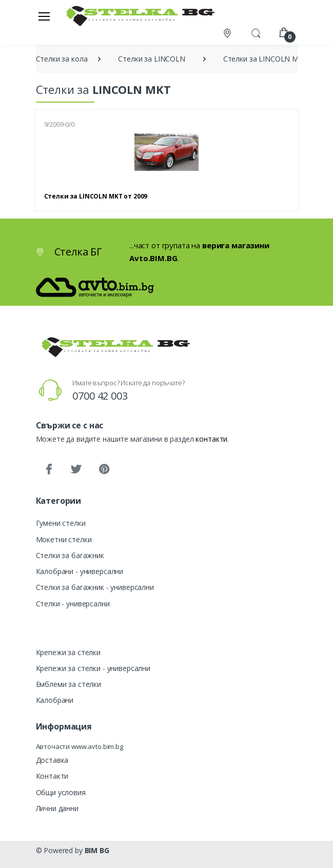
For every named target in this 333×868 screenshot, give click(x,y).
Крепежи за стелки (68, 652)
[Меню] (44, 16)
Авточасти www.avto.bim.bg (80, 746)
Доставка (52, 760)
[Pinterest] (104, 469)
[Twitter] (76, 469)
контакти (211, 439)
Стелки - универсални (73, 604)
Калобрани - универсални (80, 571)
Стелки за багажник (70, 555)
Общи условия (61, 792)
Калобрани (55, 700)
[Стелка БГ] (138, 16)
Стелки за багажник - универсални (95, 587)
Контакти (52, 776)
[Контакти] (228, 33)
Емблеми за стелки (69, 684)
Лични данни (57, 808)
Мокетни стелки (64, 539)
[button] (256, 32)
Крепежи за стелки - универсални (93, 668)
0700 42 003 (100, 396)
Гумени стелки (61, 523)
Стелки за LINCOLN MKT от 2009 (96, 196)
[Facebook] (49, 469)
